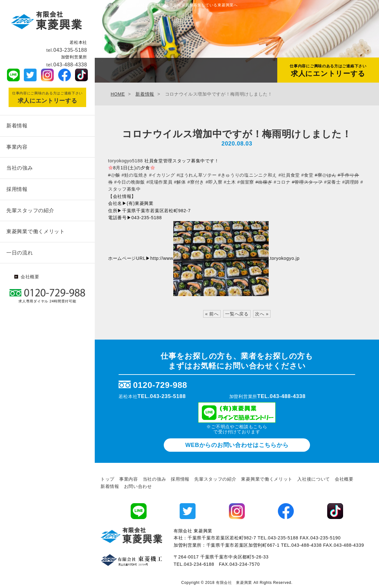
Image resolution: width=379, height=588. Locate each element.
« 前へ (212, 314)
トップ (107, 479)
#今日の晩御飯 (130, 182)
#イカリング (162, 175)
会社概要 (30, 274)
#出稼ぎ (264, 182)
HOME (118, 94)
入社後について (314, 479)
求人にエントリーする (328, 71)
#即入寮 (214, 182)
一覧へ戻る (237, 314)
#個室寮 (246, 182)
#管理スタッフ (307, 182)
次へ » (262, 314)
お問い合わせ (138, 486)
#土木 (230, 182)
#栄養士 (332, 182)
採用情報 (17, 188)
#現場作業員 (159, 182)
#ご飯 (114, 175)
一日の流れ (20, 250)
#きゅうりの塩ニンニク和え (248, 175)
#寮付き (196, 182)
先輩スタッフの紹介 (30, 209)
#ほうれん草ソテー (196, 175)
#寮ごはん (325, 175)
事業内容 (17, 146)
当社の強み (20, 167)
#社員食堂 (289, 175)
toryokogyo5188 (125, 161)
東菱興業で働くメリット (36, 229)
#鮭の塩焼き (134, 175)
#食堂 (307, 175)
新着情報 (17, 125)
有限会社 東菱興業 (234, 583)
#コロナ (282, 182)
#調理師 (351, 182)
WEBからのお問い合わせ (237, 445)
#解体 (180, 182)
